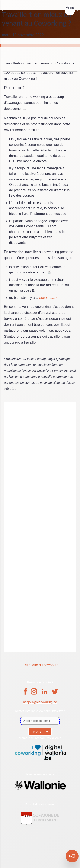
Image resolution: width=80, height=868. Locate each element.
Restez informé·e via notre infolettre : (40, 711)
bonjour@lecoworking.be (40, 702)
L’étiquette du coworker (40, 665)
